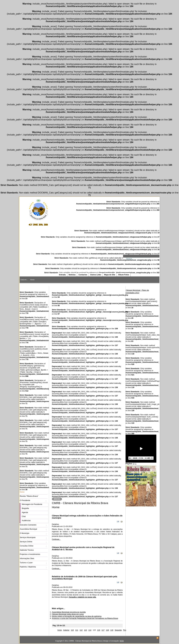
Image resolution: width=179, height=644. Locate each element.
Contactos (83, 275)
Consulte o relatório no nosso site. (82, 597)
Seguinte (118, 630)
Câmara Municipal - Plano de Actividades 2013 (137, 291)
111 (77, 630)
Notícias (72, 275)
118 (107, 630)
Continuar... (56, 539)
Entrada (62, 275)
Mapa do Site (110, 275)
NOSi (122, 641)
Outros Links (96, 275)
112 (81, 630)
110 (72, 630)
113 (85, 630)
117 (103, 630)
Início (60, 630)
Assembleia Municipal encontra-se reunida (69, 612)
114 (90, 630)
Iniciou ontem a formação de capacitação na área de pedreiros (77, 616)
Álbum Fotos (124, 275)
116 (99, 630)
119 (112, 630)
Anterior (66, 630)
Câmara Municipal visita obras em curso (68, 614)
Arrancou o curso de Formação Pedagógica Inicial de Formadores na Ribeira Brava (85, 618)
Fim (125, 630)
